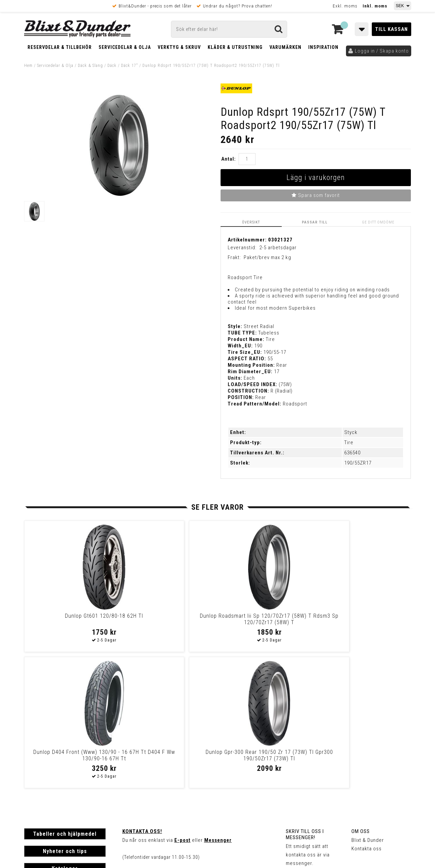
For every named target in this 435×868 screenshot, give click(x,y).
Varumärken (285, 47)
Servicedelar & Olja (125, 47)
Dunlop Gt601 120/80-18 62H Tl (70, 616)
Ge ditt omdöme (380, 222)
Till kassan (391, 29)
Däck (112, 66)
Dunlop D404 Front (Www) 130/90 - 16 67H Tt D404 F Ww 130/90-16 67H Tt (264, 622)
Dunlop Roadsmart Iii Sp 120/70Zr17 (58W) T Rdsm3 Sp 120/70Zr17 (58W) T (167, 622)
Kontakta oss (367, 712)
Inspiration (323, 47)
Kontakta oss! (142, 695)
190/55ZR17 (358, 463)
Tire (349, 442)
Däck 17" (129, 66)
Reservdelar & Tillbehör (60, 47)
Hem (28, 66)
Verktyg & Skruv (179, 47)
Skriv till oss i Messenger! (305, 698)
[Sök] (229, 29)
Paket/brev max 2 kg (267, 257)
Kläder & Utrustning (235, 47)
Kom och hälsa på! (145, 738)
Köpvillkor (36, 780)
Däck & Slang (90, 66)
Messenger (218, 704)
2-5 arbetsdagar (278, 247)
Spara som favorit (316, 195)
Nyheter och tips (65, 715)
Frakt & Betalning (44, 773)
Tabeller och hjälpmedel (65, 697)
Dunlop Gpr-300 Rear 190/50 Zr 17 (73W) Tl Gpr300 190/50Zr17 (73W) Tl (360, 622)
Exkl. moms (345, 6)
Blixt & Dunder (368, 704)
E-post (182, 704)
